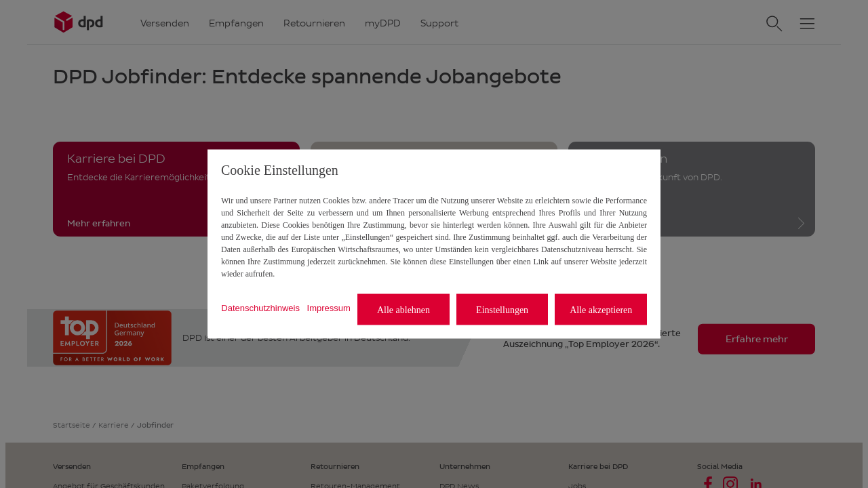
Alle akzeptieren (601, 309)
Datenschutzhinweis (260, 307)
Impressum (329, 307)
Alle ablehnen (403, 309)
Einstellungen (502, 309)
